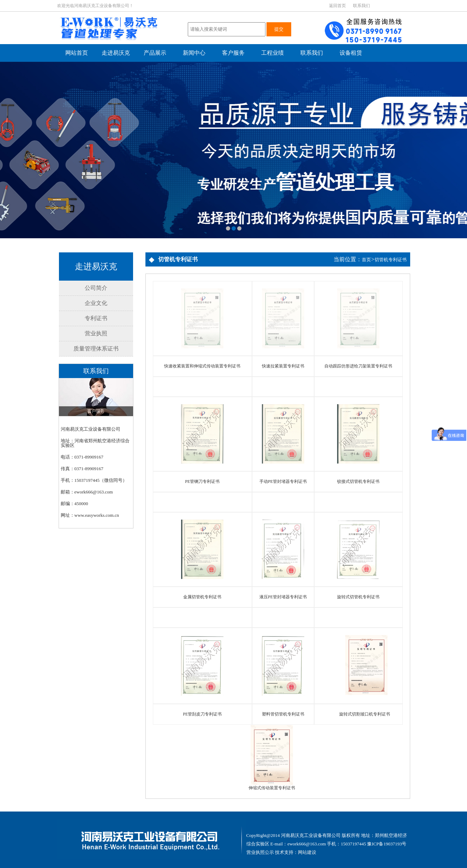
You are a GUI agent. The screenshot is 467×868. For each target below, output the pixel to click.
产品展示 (155, 53)
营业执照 (96, 333)
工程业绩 (273, 53)
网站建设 (307, 852)
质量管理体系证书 (96, 349)
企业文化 (96, 303)
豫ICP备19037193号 (387, 844)
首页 (366, 260)
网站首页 (77, 53)
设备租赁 (351, 53)
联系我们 (361, 6)
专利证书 (96, 318)
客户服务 (233, 53)
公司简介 (96, 288)
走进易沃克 (116, 53)
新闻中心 (194, 53)
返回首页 (337, 6)
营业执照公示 (260, 852)
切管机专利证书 (391, 260)
